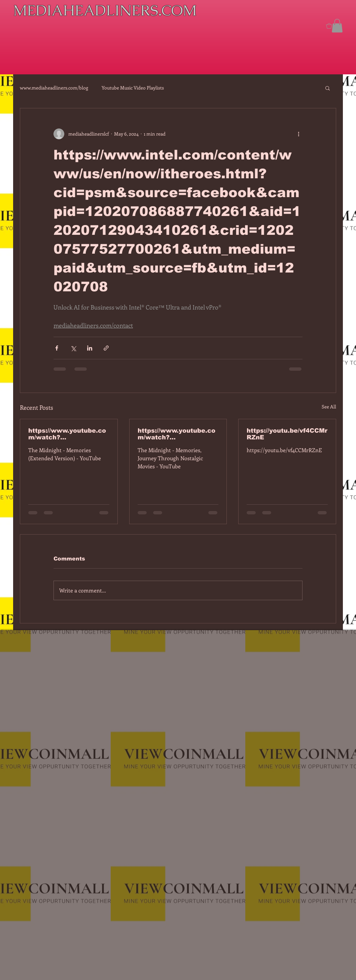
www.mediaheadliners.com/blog (54, 88)
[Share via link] (106, 348)
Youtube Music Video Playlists (133, 88)
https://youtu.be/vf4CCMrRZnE (287, 434)
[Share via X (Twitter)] (73, 348)
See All (329, 407)
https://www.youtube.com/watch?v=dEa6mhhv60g (176, 434)
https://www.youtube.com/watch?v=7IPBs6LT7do (67, 434)
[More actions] (298, 134)
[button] (337, 26)
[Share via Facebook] (57, 348)
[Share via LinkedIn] (90, 348)
